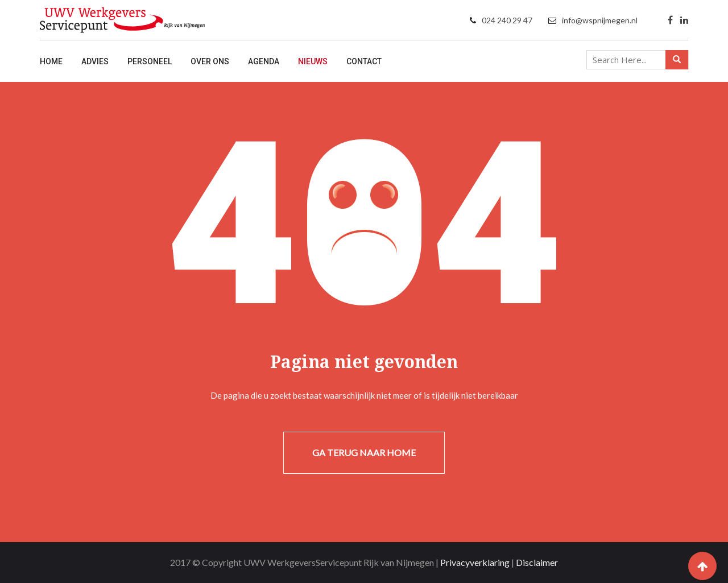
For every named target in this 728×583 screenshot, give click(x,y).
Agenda (264, 61)
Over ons (210, 61)
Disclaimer (537, 562)
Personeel (150, 61)
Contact (364, 61)
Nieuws (313, 61)
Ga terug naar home (364, 452)
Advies (95, 61)
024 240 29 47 (507, 20)
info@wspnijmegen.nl (600, 20)
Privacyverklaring (475, 562)
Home (51, 61)
